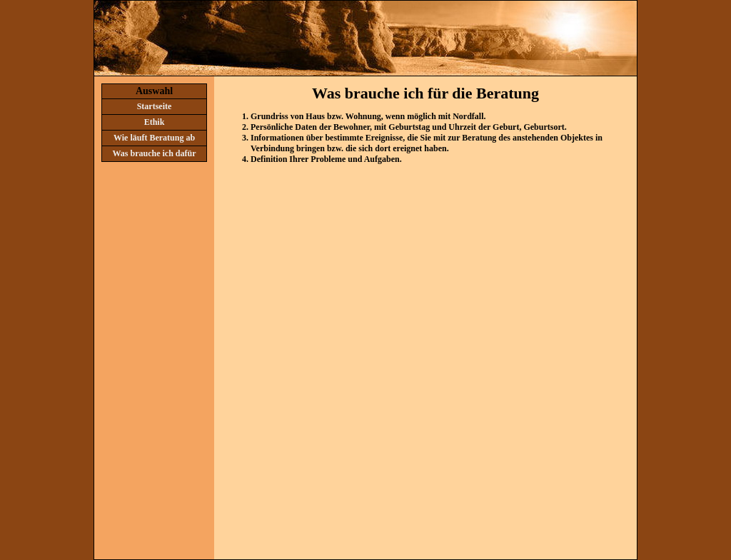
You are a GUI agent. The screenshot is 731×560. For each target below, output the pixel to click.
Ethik (155, 122)
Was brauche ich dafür (154, 153)
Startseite (155, 106)
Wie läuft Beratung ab (154, 138)
